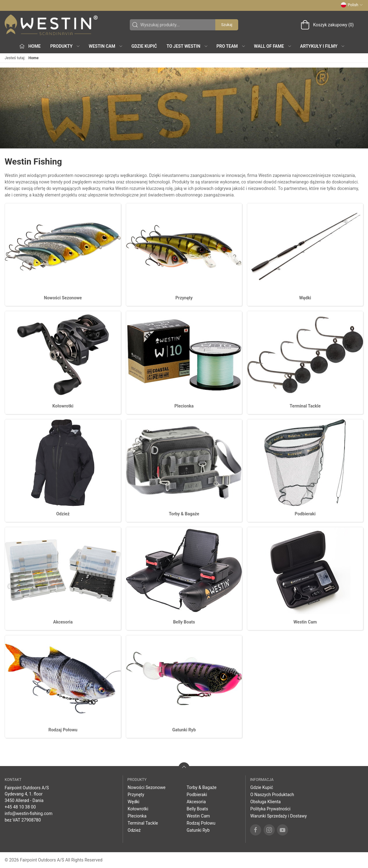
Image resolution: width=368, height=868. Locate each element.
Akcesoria (63, 622)
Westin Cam (305, 622)
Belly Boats (184, 622)
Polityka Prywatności (270, 809)
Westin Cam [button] (106, 46)
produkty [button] (65, 46)
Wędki (305, 298)
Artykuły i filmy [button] (323, 46)
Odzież (63, 514)
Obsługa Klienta (265, 802)
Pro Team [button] (231, 46)
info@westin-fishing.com (28, 813)
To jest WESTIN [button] (187, 46)
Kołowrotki (63, 406)
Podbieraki (305, 514)
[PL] (51, 25)
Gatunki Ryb (184, 730)
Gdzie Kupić (144, 46)
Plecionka (184, 406)
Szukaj (227, 25)
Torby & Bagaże (184, 514)
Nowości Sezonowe (63, 298)
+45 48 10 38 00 (20, 807)
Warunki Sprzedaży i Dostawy (278, 816)
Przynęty (184, 298)
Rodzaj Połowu (63, 730)
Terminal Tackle (305, 406)
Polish (352, 5)
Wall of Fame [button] (273, 46)
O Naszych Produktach (272, 795)
